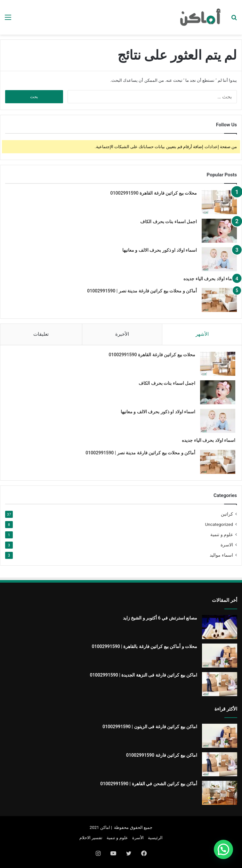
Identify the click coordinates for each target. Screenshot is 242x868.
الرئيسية (155, 838)
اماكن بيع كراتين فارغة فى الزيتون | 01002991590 (150, 727)
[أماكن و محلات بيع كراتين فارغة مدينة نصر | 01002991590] (219, 300)
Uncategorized (219, 524)
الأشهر (202, 334)
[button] (223, 849)
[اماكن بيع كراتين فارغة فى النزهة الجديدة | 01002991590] (220, 684)
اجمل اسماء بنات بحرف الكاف (169, 222)
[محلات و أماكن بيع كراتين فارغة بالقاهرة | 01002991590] (220, 656)
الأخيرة (122, 334)
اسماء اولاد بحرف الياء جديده (210, 279)
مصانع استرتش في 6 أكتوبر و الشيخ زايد (160, 618)
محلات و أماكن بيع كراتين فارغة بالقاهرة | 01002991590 (145, 646)
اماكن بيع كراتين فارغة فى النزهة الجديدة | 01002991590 (144, 675)
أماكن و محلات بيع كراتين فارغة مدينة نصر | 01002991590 (142, 291)
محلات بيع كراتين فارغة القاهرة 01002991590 (154, 193)
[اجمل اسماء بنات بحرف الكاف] (219, 231)
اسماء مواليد (221, 555)
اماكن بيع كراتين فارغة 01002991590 (162, 755)
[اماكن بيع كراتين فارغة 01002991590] (220, 764)
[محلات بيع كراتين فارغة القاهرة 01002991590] (219, 202)
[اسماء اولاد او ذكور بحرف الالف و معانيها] (219, 259)
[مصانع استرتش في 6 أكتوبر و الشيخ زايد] (220, 627)
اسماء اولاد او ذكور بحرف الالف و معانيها (160, 250)
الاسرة (227, 545)
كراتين (227, 514)
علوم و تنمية (222, 535)
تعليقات (41, 334)
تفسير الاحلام (91, 838)
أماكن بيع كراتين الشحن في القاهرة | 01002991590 (149, 784)
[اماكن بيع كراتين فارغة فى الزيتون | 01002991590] (220, 736)
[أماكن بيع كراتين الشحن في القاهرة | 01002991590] (220, 793)
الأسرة (138, 838)
